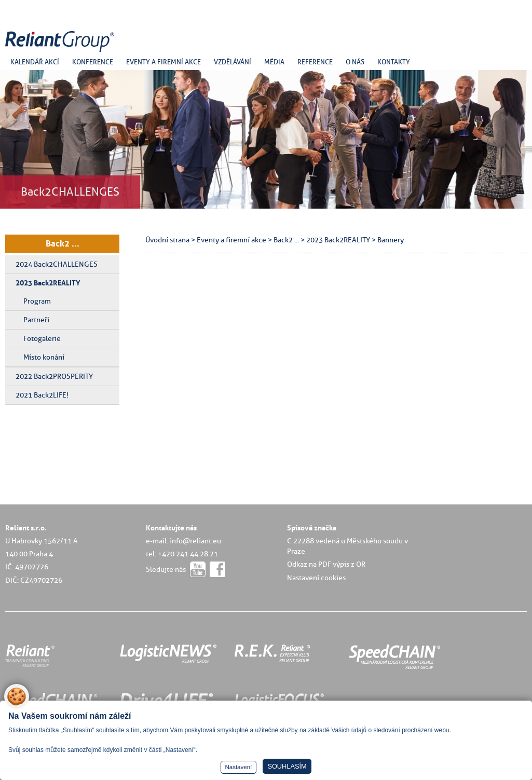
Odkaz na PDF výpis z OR (326, 564)
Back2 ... (63, 243)
